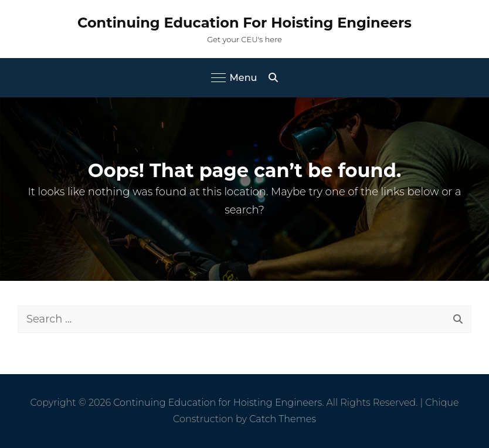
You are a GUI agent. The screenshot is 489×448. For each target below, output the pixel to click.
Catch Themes (283, 419)
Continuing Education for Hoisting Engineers (244, 23)
